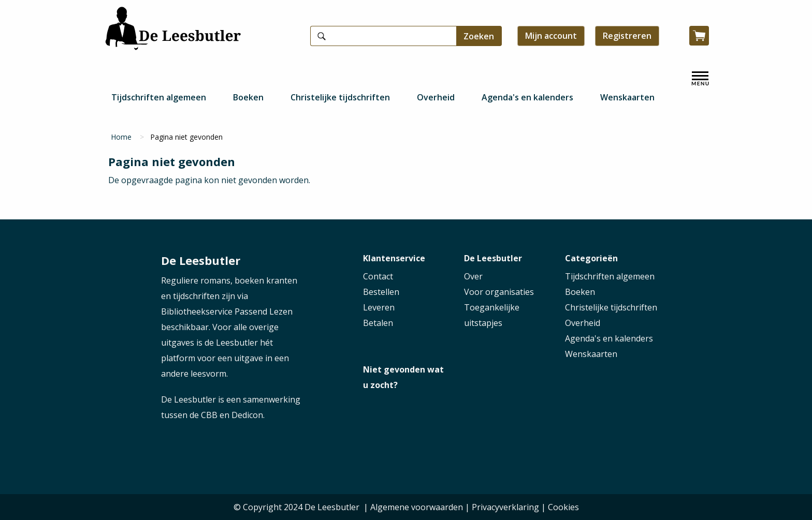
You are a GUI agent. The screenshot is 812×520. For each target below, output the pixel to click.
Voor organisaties (499, 292)
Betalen (378, 323)
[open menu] (700, 79)
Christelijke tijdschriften (340, 97)
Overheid (436, 97)
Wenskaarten (627, 97)
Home (121, 137)
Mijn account (551, 36)
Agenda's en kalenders (527, 97)
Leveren (379, 307)
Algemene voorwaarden (417, 507)
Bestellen (381, 292)
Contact (378, 276)
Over (473, 276)
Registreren (627, 36)
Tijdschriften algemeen (159, 97)
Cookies (563, 507)
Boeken (248, 97)
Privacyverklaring (505, 507)
